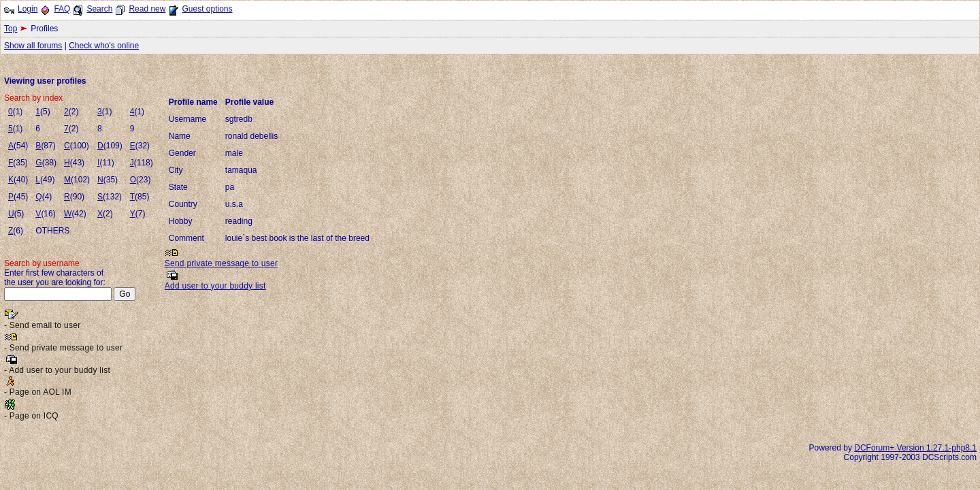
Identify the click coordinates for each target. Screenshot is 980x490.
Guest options (207, 9)
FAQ (62, 9)
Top (11, 29)
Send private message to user (221, 263)
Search (99, 9)
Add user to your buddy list (215, 286)
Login (28, 9)
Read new (147, 9)
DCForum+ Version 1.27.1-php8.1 (915, 448)
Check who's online (104, 46)
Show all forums (33, 46)
